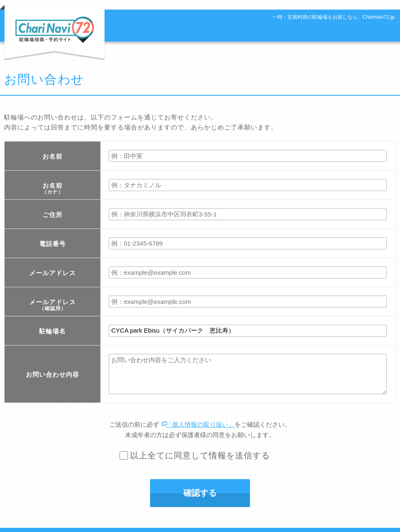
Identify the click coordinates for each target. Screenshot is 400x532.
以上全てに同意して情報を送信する (200, 455)
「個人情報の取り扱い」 (200, 424)
